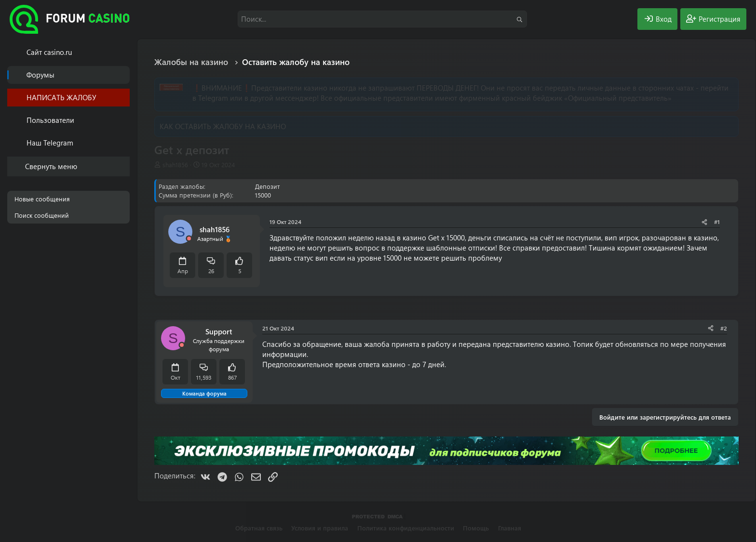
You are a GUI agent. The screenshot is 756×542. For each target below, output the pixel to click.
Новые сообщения (42, 199)
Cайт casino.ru (49, 52)
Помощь (476, 528)
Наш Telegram (50, 143)
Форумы (40, 75)
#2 (724, 328)
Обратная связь (259, 528)
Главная (510, 528)
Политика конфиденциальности (406, 528)
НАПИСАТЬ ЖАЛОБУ (61, 97)
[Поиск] (382, 19)
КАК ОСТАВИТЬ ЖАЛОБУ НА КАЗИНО (223, 126)
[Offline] (189, 239)
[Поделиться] (704, 222)
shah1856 (175, 165)
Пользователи (50, 120)
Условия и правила (320, 528)
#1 (717, 222)
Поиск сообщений (42, 215)
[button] (124, 120)
